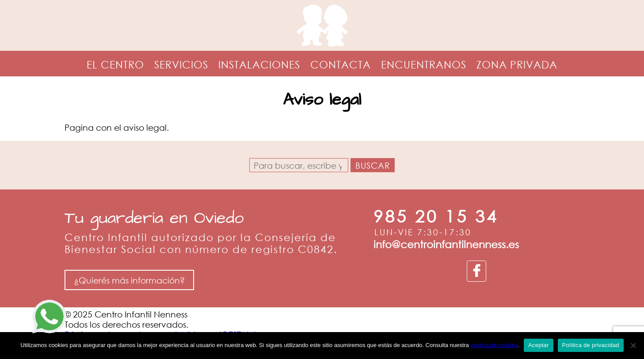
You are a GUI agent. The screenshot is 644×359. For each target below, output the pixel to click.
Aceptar (539, 345)
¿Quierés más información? (129, 280)
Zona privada (517, 64)
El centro (115, 64)
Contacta (341, 64)
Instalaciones (259, 64)
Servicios (181, 64)
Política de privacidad (591, 345)
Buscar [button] (373, 165)
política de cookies (494, 345)
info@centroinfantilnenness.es (446, 244)
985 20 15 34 (436, 216)
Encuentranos (424, 64)
